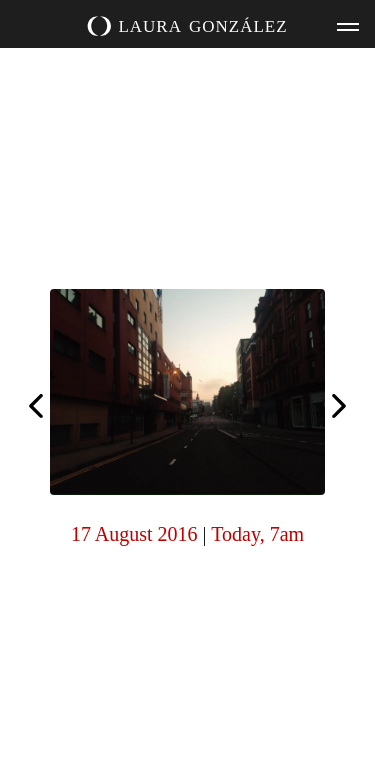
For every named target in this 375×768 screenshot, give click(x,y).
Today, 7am (257, 534)
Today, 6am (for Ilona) (36, 404)
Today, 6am (339, 408)
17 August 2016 (134, 534)
